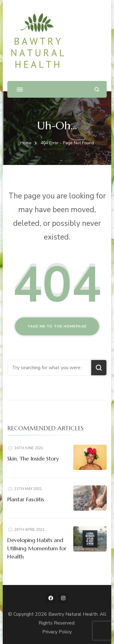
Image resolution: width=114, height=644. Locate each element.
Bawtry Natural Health (73, 614)
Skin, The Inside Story (33, 459)
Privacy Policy (57, 632)
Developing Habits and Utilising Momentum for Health (37, 548)
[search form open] (97, 89)
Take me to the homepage (57, 326)
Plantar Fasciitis (26, 499)
